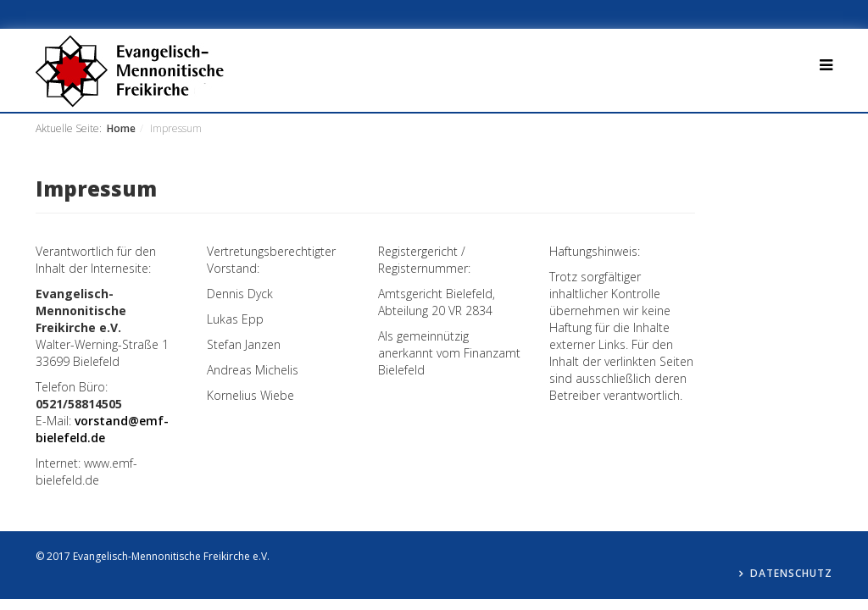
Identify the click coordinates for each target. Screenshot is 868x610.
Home (121, 128)
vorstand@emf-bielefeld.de (102, 429)
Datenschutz (791, 573)
